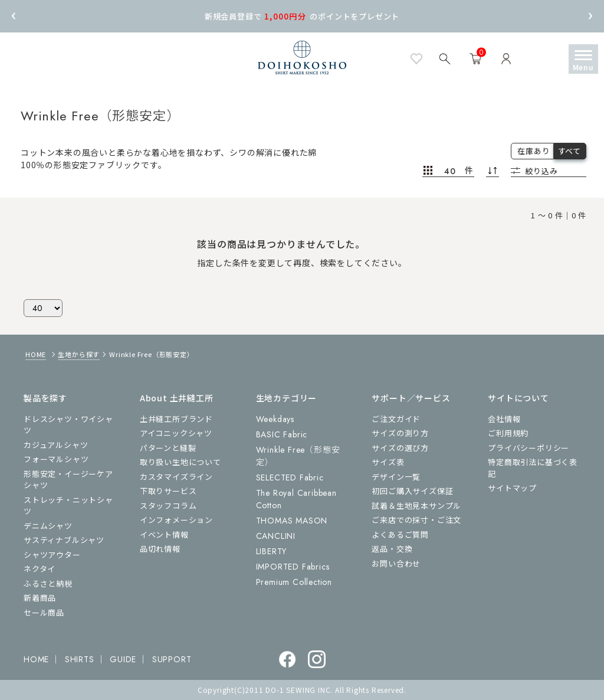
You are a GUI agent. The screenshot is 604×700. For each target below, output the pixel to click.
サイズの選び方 (400, 448)
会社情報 (504, 419)
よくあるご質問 (400, 534)
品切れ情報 (160, 549)
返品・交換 (392, 549)
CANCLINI (276, 536)
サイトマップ (512, 488)
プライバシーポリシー (528, 448)
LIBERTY (272, 551)
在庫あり (534, 151)
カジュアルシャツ (56, 445)
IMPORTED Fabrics (293, 567)
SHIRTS (80, 659)
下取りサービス (168, 491)
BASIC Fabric (282, 434)
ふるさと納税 (48, 583)
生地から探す (79, 354)
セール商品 (44, 612)
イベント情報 (164, 534)
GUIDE (123, 659)
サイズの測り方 (400, 433)
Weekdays (275, 419)
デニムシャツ (48, 526)
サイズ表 (388, 462)
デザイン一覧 (396, 477)
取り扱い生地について (180, 462)
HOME (36, 354)
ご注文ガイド (396, 419)
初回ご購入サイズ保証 (412, 491)
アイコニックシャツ (176, 433)
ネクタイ (40, 569)
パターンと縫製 (168, 448)
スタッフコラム (168, 506)
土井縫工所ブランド (176, 419)
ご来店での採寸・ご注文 (416, 520)
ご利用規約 (508, 433)
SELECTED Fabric (290, 477)
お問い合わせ (396, 563)
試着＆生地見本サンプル (416, 506)
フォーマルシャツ (56, 459)
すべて (569, 151)
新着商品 (40, 598)
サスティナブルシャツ (64, 540)
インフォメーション (176, 520)
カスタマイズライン (176, 477)
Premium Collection (294, 582)
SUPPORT (172, 659)
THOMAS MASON (292, 521)
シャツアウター (52, 555)
